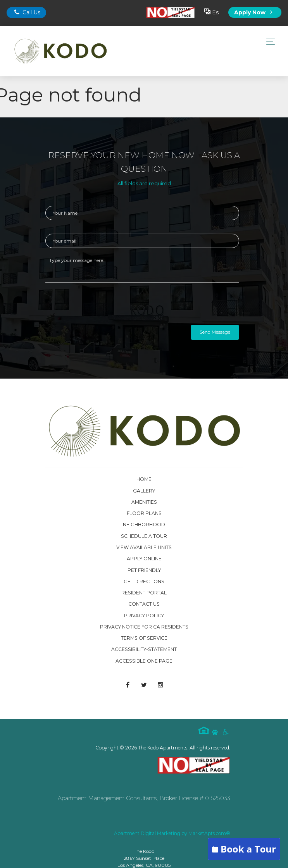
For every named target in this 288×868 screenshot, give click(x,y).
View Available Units (144, 547)
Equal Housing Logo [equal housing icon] (204, 730)
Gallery (144, 491)
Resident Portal (144, 593)
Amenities (144, 502)
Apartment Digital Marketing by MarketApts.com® (172, 833)
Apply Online (144, 559)
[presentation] (104, 306)
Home (144, 479)
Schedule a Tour (144, 536)
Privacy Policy (144, 616)
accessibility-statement (144, 649)
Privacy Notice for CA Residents (144, 627)
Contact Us (144, 604)
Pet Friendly (144, 570)
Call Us (26, 12)
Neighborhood (144, 524)
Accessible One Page (144, 661)
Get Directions (144, 581)
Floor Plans (144, 513)
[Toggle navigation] (268, 41)
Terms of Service (144, 638)
